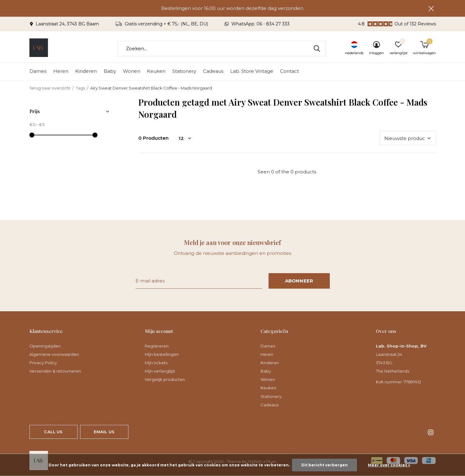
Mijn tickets (156, 363)
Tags (80, 88)
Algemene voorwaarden (54, 354)
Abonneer (299, 281)
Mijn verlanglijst (160, 371)
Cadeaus (213, 71)
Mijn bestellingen (162, 354)
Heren (61, 71)
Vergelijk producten (165, 379)
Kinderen (86, 71)
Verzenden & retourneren (55, 371)
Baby (110, 71)
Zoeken (317, 49)
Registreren (157, 346)
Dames (38, 71)
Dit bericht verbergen (325, 465)
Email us (104, 432)
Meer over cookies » (389, 465)
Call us (53, 432)
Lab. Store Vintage (252, 71)
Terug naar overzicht (50, 88)
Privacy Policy (43, 363)
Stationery (184, 71)
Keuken (156, 71)
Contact (289, 71)
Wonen (131, 71)
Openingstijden (45, 346)
